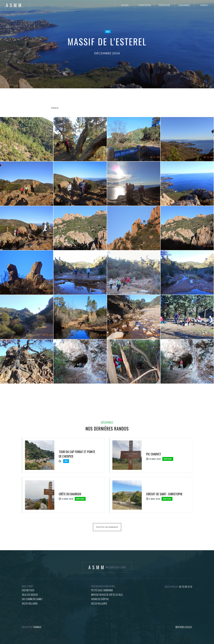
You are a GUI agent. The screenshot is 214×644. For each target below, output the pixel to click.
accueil (125, 5)
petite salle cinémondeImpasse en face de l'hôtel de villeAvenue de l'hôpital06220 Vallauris (107, 597)
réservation (165, 5)
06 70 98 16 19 (186, 587)
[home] (15, 5)
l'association (145, 5)
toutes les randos (107, 527)
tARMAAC (37, 627)
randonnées (184, 5)
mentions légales (184, 627)
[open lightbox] (27, 139)
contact (204, 5)
